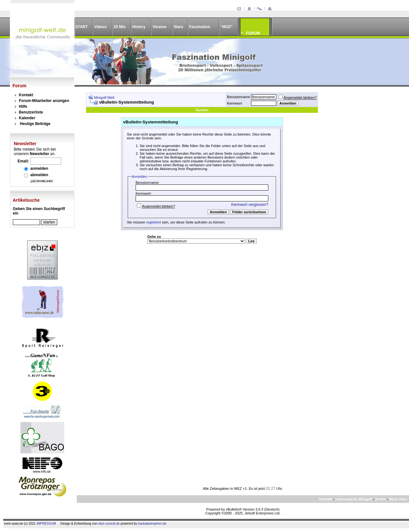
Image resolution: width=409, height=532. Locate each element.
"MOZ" (226, 27)
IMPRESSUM (46, 524)
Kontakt (26, 95)
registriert (153, 222)
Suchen (202, 110)
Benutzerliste (31, 112)
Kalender (27, 118)
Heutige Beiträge (35, 124)
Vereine (159, 27)
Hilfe (23, 106)
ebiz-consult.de (109, 524)
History (139, 27)
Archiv (381, 499)
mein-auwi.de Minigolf (354, 499)
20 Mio (119, 27)
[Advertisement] (360, 188)
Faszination (200, 27)
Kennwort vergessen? (250, 205)
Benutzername (239, 97)
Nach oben (398, 499)
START (81, 27)
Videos (100, 27)
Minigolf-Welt (104, 98)
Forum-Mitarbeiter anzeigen (44, 101)
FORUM (253, 33)
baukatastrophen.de (152, 524)
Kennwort (234, 103)
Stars (178, 27)
